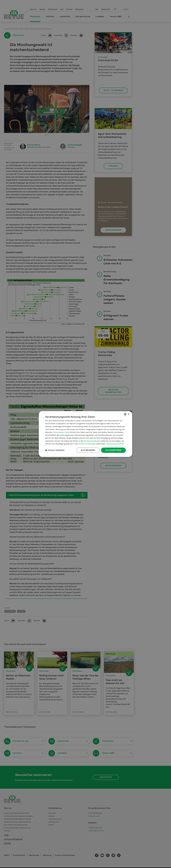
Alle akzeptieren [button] (113, 450)
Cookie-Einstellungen (87, 444)
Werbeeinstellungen (92, 441)
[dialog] (85, 434)
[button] (55, 450)
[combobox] (125, 414)
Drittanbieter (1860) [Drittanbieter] (61, 432)
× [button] (128, 414)
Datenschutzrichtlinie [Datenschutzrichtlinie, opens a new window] (115, 444)
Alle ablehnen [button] (88, 450)
